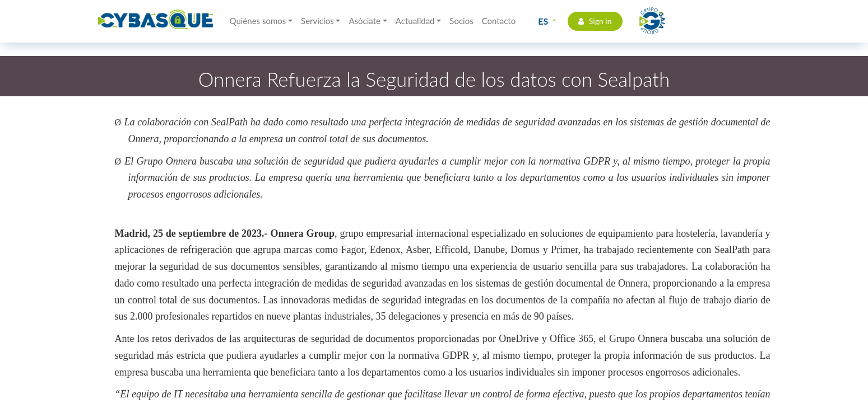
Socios (461, 21)
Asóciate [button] (365, 21)
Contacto (499, 21)
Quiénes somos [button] (258, 21)
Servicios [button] (317, 21)
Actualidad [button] (415, 21)
